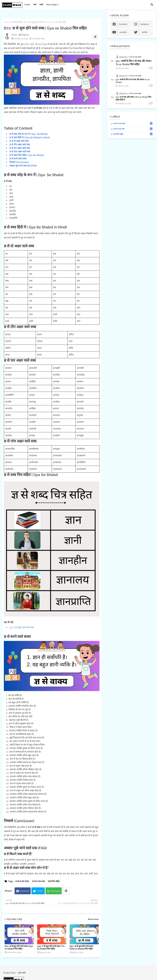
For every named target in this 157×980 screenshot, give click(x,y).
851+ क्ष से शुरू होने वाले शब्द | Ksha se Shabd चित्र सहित (82, 947)
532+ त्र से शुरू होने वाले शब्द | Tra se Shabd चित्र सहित (51, 947)
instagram (145, 24)
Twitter (40, 891)
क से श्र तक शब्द (38, 881)
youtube (123, 32)
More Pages (52, 5)
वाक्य (41, 5)
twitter (145, 32)
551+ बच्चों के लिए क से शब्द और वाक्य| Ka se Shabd (133, 81)
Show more (93, 919)
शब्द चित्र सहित (17, 22)
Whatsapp (55, 891)
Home (27, 5)
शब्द (35, 5)
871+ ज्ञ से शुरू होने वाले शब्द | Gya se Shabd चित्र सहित (19, 947)
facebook (123, 24)
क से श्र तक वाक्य (22, 881)
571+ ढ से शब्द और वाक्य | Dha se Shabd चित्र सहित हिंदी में (133, 98)
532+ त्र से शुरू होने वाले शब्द (22, 627)
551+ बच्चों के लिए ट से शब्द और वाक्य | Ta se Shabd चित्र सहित (134, 63)
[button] (152, 5)
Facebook (24, 891)
